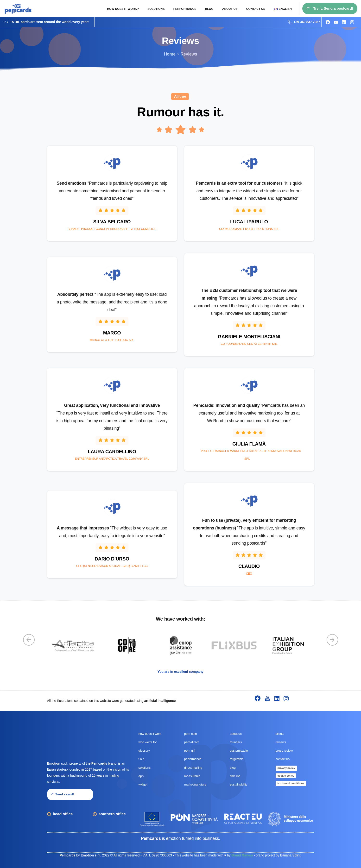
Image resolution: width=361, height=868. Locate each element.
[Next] (332, 640)
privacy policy (286, 768)
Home (170, 54)
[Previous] (29, 640)
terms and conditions (291, 783)
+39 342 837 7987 (304, 22)
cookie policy (286, 776)
